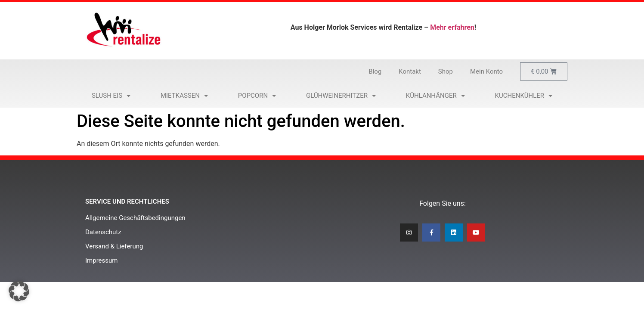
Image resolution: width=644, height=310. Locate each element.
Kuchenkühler (524, 96)
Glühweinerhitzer (341, 96)
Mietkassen (184, 96)
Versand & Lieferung (114, 246)
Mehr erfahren (452, 27)
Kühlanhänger (435, 96)
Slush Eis (111, 96)
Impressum (101, 260)
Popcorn (257, 96)
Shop (446, 71)
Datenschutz (103, 232)
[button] (19, 291)
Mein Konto (486, 71)
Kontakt (410, 71)
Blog (375, 71)
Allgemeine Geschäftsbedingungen (135, 218)
